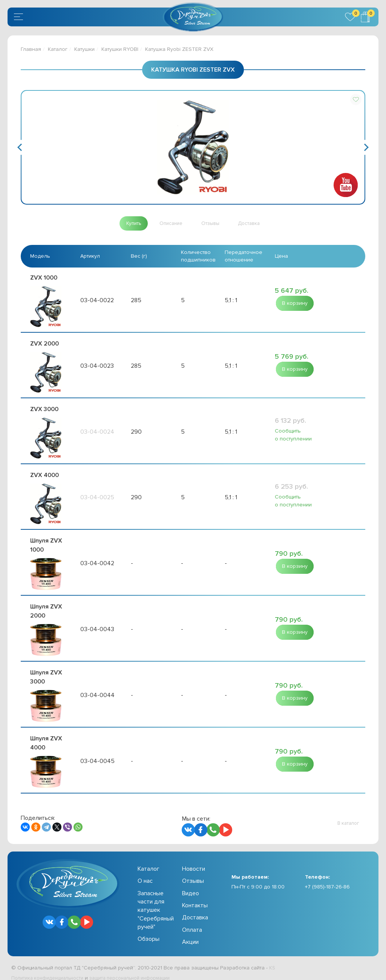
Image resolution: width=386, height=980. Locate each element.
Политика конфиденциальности (51, 970)
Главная (31, 49)
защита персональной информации (142, 970)
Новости (194, 861)
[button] (356, 99)
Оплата (192, 922)
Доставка (195, 910)
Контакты (195, 897)
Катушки (84, 49)
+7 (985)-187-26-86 (327, 879)
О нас (145, 873)
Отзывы (193, 873)
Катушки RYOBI (120, 49)
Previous (21, 147)
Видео (191, 885)
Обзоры (149, 931)
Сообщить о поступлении (293, 433)
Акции (190, 934)
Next (365, 147)
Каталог (58, 49)
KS (272, 959)
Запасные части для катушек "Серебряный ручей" (156, 902)
